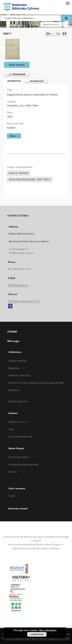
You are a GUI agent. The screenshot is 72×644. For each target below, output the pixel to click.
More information (48, 630)
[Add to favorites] (58, 34)
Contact (13, 472)
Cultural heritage (18, 361)
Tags (11, 429)
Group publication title (21, 437)
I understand (37, 634)
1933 (10, 117)
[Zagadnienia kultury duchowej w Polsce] (12, 49)
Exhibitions (14, 390)
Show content (17, 65)
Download (16, 74)
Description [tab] (14, 81)
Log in (12, 496)
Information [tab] (37, 81)
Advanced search (51, 24)
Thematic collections (20, 375)
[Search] (66, 18)
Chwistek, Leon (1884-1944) (22, 106)
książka (11, 128)
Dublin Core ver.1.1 (19, 422)
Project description (19, 457)
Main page (13, 341)
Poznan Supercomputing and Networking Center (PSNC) (38, 638)
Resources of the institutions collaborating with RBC (36, 383)
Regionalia (14, 368)
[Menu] (68, 3)
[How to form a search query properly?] (65, 24)
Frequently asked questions (23, 464)
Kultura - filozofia (19, 173)
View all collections (19, 401)
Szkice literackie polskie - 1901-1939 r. (30, 179)
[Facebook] (10, 306)
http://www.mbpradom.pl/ (24, 301)
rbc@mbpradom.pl (18, 285)
